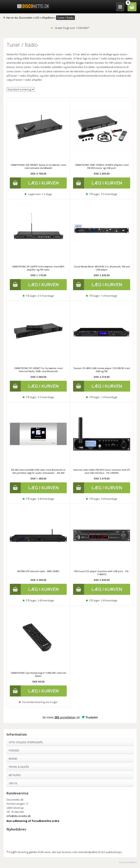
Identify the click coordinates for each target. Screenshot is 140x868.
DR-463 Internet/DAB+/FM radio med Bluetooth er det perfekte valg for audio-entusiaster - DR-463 (38, 471)
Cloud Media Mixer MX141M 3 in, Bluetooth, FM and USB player (102, 268)
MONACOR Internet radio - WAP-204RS (38, 571)
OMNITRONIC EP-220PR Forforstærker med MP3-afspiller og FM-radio (38, 268)
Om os (13, 783)
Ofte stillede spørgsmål (26, 742)
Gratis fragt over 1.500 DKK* (70, 28)
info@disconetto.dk (19, 816)
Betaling (15, 775)
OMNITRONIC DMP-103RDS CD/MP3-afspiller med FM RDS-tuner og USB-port (102, 166)
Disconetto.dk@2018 (128, 862)
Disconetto (26, 18)
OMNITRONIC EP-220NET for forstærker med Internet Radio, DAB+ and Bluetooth (38, 370)
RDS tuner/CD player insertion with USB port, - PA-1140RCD (102, 573)
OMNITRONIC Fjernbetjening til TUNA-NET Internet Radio (38, 674)
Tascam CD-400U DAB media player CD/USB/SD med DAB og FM (102, 370)
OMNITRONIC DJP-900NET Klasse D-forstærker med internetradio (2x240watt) (38, 166)
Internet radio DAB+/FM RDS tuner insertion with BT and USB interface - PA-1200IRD (102, 471)
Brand (13, 759)
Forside (14, 750)
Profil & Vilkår (19, 767)
